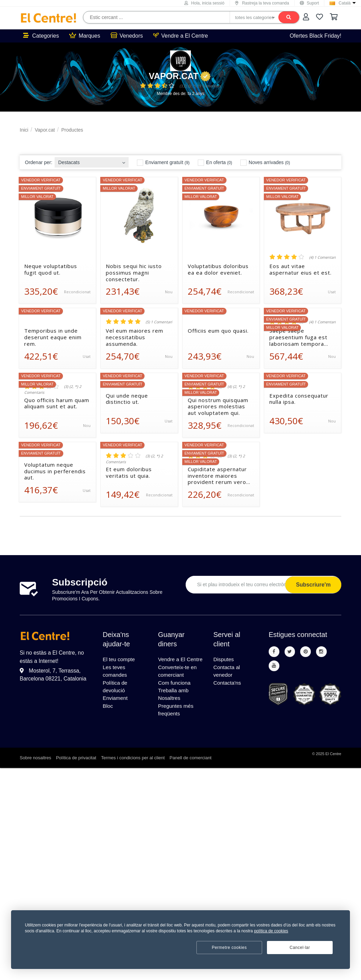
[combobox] (92, 160)
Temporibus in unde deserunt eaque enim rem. (53, 337)
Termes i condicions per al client (133, 770)
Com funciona (175, 693)
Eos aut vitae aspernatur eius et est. (300, 269)
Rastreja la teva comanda (262, 3)
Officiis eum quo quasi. (218, 331)
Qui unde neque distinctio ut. (127, 399)
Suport (309, 3)
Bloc (108, 709)
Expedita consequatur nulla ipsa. (299, 399)
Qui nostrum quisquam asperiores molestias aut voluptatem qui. (218, 407)
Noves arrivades (265, 163)
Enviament (116, 701)
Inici (24, 130)
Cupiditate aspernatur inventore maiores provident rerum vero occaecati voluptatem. (217, 476)
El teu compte (120, 660)
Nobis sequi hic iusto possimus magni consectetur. (134, 273)
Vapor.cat (180, 76)
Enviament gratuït (163, 163)
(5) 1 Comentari (159, 322)
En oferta (215, 163)
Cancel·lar (300, 948)
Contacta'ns (228, 684)
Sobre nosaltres (35, 770)
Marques (85, 36)
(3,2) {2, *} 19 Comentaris (200, 86)
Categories (41, 36)
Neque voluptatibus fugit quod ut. (51, 269)
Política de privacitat (76, 770)
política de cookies (271, 931)
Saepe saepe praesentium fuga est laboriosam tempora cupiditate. (298, 337)
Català (345, 3)
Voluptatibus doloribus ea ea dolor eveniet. (218, 269)
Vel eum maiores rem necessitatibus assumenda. (135, 337)
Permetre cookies (229, 948)
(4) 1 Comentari (322, 257)
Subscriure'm (313, 585)
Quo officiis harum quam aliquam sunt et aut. (57, 403)
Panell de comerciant (190, 770)
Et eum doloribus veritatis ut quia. (129, 473)
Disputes (224, 660)
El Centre (333, 766)
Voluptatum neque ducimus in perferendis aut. (55, 471)
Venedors (127, 36)
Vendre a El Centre (180, 36)
